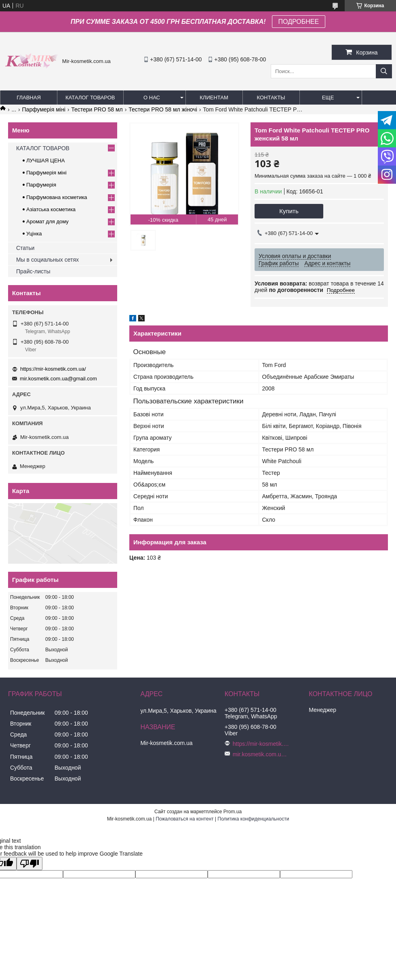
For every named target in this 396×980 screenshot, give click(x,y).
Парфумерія (41, 185)
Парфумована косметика (57, 197)
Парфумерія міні (44, 109)
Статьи (25, 248)
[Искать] (384, 71)
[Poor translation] (29, 864)
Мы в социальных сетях (47, 260)
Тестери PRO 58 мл (97, 109)
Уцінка (34, 234)
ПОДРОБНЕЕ (299, 22)
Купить (289, 211)
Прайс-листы (33, 271)
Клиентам (214, 98)
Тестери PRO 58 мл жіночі (163, 109)
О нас (152, 98)
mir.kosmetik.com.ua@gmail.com (58, 379)
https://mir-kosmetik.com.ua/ (53, 369)
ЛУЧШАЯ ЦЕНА (45, 161)
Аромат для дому (47, 221)
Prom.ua (233, 812)
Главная (29, 98)
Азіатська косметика (51, 209)
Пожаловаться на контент (184, 819)
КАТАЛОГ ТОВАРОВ (90, 98)
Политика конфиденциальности (253, 819)
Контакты (271, 98)
